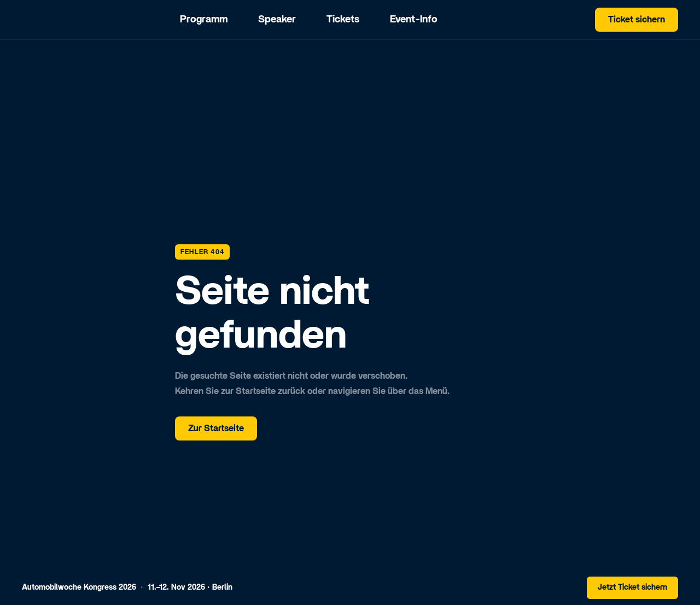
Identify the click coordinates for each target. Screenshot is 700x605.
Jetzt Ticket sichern (632, 588)
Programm (204, 20)
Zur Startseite (216, 428)
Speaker (277, 20)
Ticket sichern (637, 20)
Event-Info (414, 20)
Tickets (343, 20)
